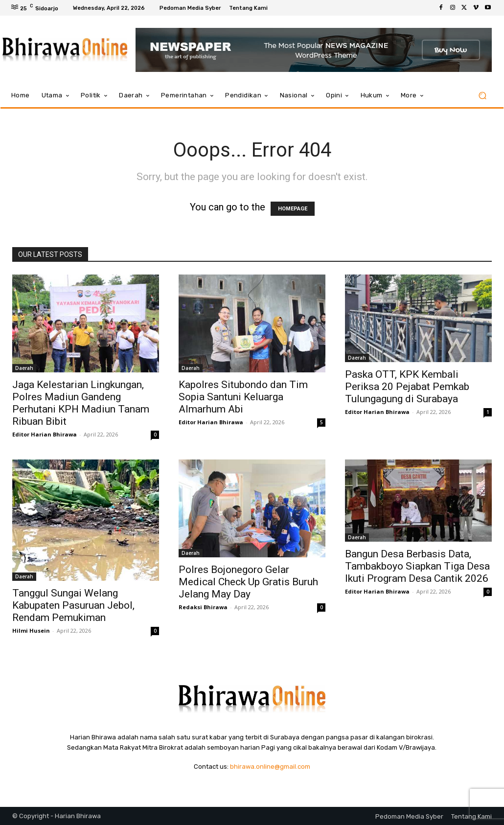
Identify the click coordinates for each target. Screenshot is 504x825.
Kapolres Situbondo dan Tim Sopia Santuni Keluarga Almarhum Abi (243, 397)
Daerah (24, 368)
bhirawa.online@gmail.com (270, 767)
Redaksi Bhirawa (203, 607)
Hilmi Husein (31, 630)
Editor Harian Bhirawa (45, 434)
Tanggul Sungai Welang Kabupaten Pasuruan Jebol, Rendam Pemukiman (73, 605)
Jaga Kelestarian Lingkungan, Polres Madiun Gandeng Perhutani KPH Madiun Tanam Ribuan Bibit (81, 403)
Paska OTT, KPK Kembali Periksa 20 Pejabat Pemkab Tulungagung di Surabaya (407, 387)
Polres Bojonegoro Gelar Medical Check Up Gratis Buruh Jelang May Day (248, 582)
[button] (482, 96)
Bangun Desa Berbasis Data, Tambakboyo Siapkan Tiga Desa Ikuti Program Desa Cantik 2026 (417, 566)
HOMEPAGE (293, 209)
